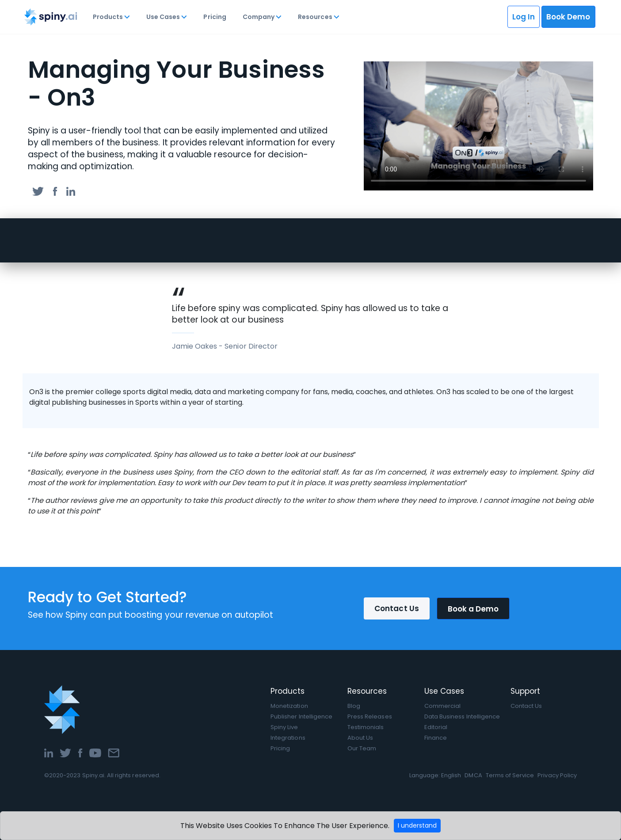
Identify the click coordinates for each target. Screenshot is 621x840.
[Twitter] (65, 752)
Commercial (442, 706)
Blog (354, 706)
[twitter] (38, 191)
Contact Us (397, 608)
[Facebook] (80, 752)
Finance (436, 738)
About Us (360, 738)
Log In (524, 17)
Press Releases (370, 716)
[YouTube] (95, 752)
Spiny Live (284, 727)
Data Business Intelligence (462, 716)
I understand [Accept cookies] (417, 825)
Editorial (436, 727)
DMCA (473, 775)
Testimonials (366, 727)
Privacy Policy (557, 775)
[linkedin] (71, 191)
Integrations (288, 738)
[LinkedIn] (49, 752)
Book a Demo (473, 609)
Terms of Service (510, 775)
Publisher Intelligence (301, 716)
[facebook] (55, 191)
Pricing (215, 17)
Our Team (362, 748)
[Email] (114, 752)
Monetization (289, 706)
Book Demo (568, 17)
